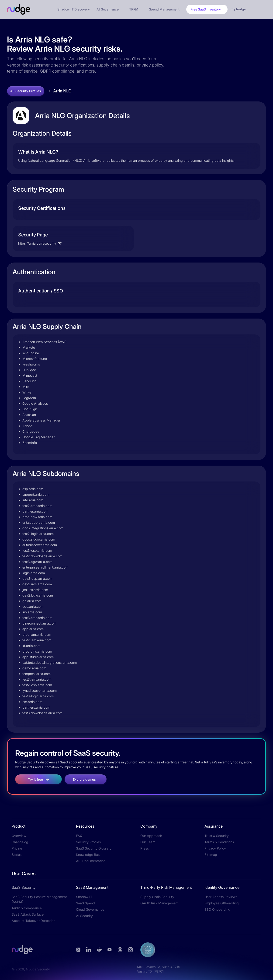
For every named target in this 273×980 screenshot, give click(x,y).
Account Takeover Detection (33, 921)
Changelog (20, 842)
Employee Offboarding (222, 903)
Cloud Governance (90, 909)
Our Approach (151, 836)
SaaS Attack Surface (28, 914)
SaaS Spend (85, 903)
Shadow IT (84, 897)
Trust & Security (217, 836)
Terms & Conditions (219, 842)
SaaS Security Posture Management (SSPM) (39, 899)
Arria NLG (62, 91)
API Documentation (91, 861)
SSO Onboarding (217, 909)
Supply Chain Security (157, 897)
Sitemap (211, 855)
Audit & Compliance (27, 908)
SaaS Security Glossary (94, 848)
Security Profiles (88, 842)
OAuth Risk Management (159, 903)
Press (145, 848)
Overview (19, 836)
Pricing (17, 848)
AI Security (84, 916)
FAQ (79, 836)
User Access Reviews (221, 897)
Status (17, 855)
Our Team (148, 842)
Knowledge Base (89, 855)
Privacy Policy (215, 848)
